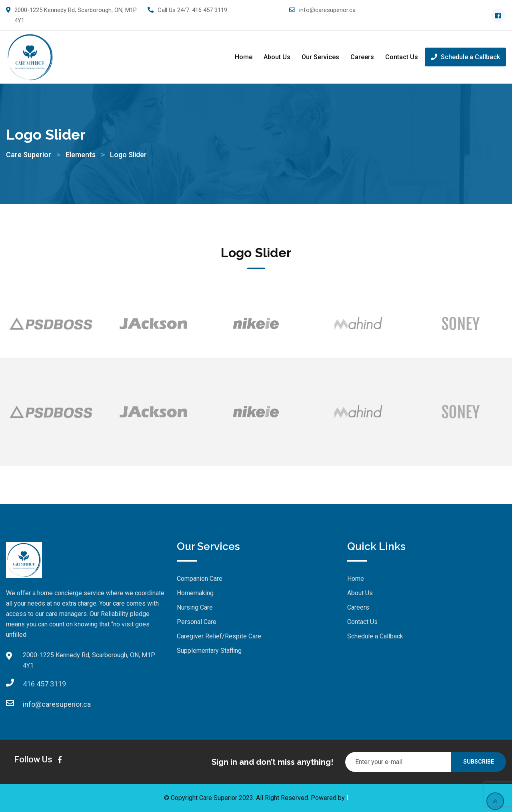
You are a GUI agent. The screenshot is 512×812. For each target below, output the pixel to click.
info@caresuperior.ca (327, 10)
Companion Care (200, 579)
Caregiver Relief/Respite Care (219, 636)
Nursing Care (195, 607)
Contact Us (402, 57)
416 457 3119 (210, 10)
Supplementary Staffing (209, 651)
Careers (362, 57)
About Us (277, 57)
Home (244, 57)
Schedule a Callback (465, 57)
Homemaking (195, 593)
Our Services (320, 57)
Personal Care (197, 622)
